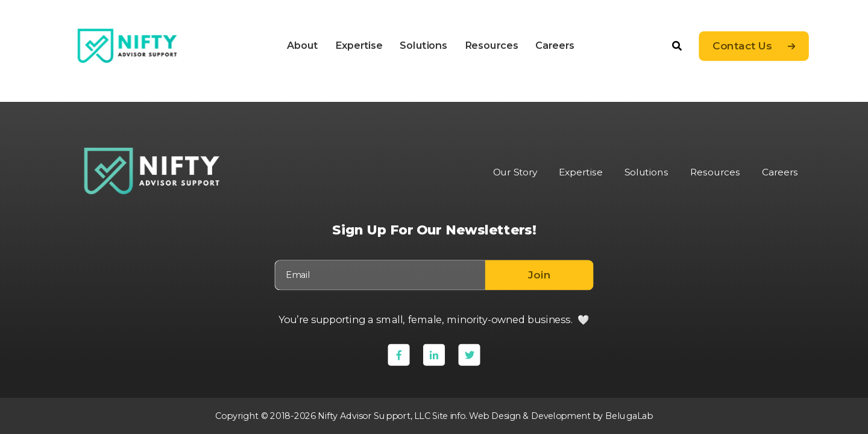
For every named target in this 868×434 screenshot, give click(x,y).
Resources (491, 45)
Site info (447, 416)
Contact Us (742, 46)
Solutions (423, 45)
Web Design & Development (530, 416)
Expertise (359, 45)
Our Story (510, 172)
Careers (555, 45)
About (302, 45)
